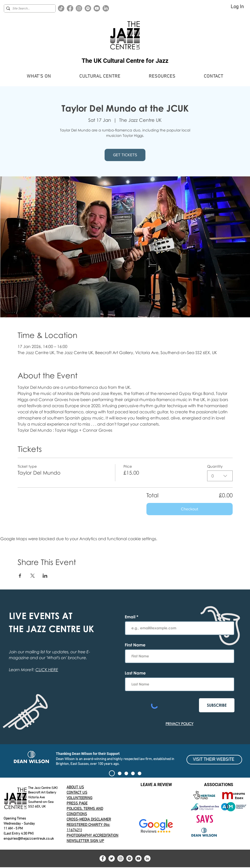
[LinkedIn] (106, 8)
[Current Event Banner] (120, 773)
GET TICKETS (125, 155)
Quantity (215, 466)
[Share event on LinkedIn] (45, 576)
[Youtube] (97, 8)
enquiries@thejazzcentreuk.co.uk (29, 839)
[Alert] (126, 773)
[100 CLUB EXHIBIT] (133, 773)
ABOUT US (75, 787)
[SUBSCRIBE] (217, 705)
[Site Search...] (28, 9)
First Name (135, 645)
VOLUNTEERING (79, 798)
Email (131, 617)
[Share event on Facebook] (20, 576)
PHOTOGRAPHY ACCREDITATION (92, 836)
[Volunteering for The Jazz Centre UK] (140, 773)
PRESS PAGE (77, 803)
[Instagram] (79, 8)
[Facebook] (70, 8)
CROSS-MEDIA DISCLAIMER (89, 819)
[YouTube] (138, 858)
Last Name (135, 673)
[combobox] (220, 476)
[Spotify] (88, 8)
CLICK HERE (47, 670)
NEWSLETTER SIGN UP (85, 841)
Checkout (190, 509)
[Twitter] (112, 858)
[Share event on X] (33, 576)
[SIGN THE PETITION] (112, 773)
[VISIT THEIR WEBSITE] (214, 760)
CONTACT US (77, 793)
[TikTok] (61, 8)
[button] (39, 76)
